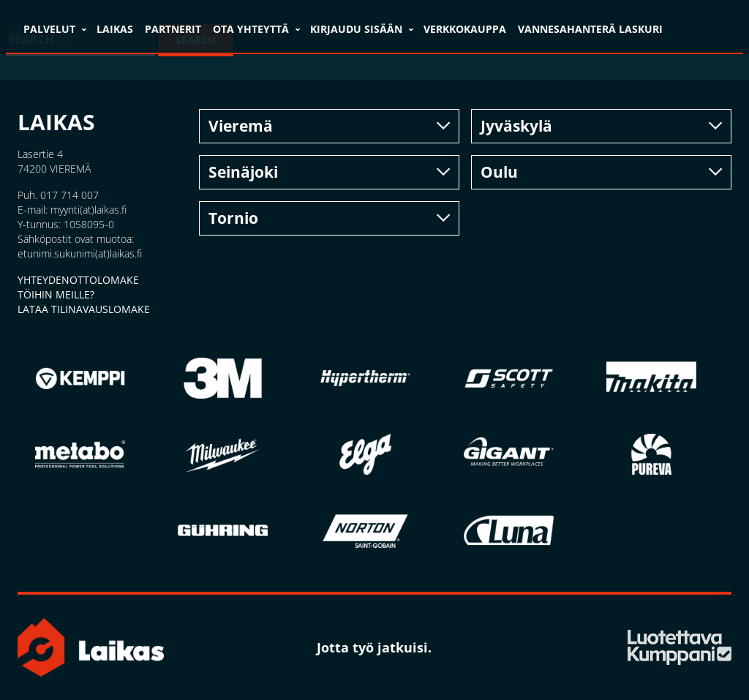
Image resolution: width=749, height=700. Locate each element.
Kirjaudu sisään (356, 29)
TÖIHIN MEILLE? (56, 294)
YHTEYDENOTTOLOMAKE (78, 280)
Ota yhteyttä (251, 29)
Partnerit (173, 29)
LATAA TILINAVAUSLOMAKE (84, 309)
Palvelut (49, 29)
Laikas (115, 29)
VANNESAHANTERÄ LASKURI (590, 29)
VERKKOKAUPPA (465, 29)
